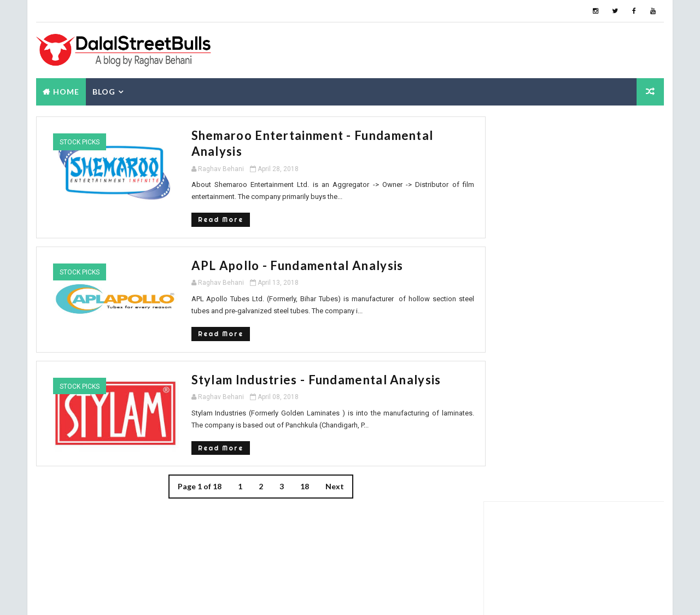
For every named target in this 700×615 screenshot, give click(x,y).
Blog (103, 91)
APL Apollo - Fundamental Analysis (260, 249)
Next (323, 470)
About (574, 314)
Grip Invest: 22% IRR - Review (588, 334)
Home (66, 91)
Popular (514, 314)
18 (293, 470)
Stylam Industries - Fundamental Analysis (279, 363)
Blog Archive (635, 316)
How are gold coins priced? (581, 467)
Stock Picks (79, 142)
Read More (183, 203)
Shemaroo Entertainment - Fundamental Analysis (302, 135)
